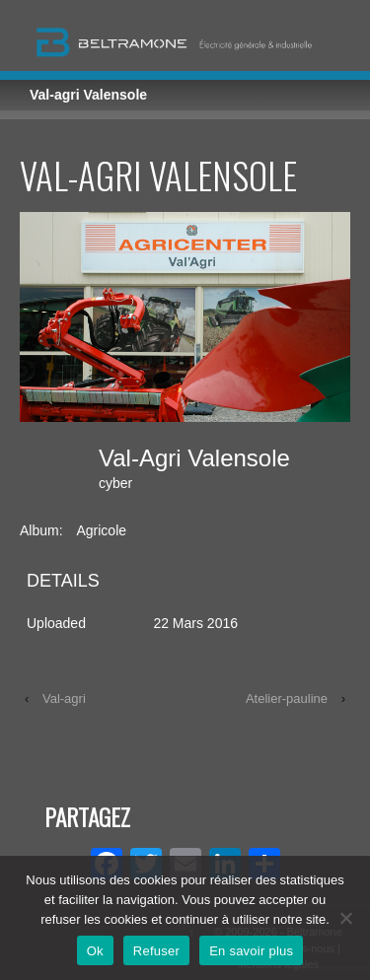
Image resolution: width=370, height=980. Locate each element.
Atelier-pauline (287, 699)
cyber (115, 483)
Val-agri (64, 699)
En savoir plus (251, 951)
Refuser (156, 951)
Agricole (101, 530)
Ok (95, 951)
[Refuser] (345, 918)
